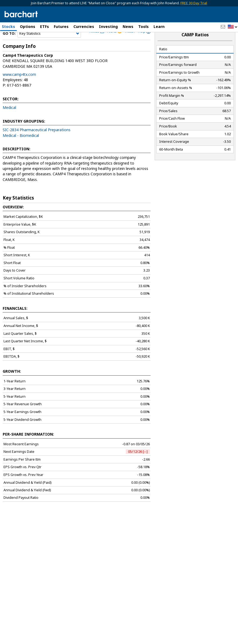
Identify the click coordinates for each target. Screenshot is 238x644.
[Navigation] (49, 46)
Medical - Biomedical (21, 148)
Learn (159, 26)
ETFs (45, 26)
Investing (108, 26)
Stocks (8, 26)
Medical (9, 120)
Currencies (84, 26)
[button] (233, 27)
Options (28, 26)
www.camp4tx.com (19, 87)
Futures (61, 26)
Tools (143, 26)
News (128, 26)
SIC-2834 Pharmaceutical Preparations (37, 143)
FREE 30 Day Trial (194, 3)
